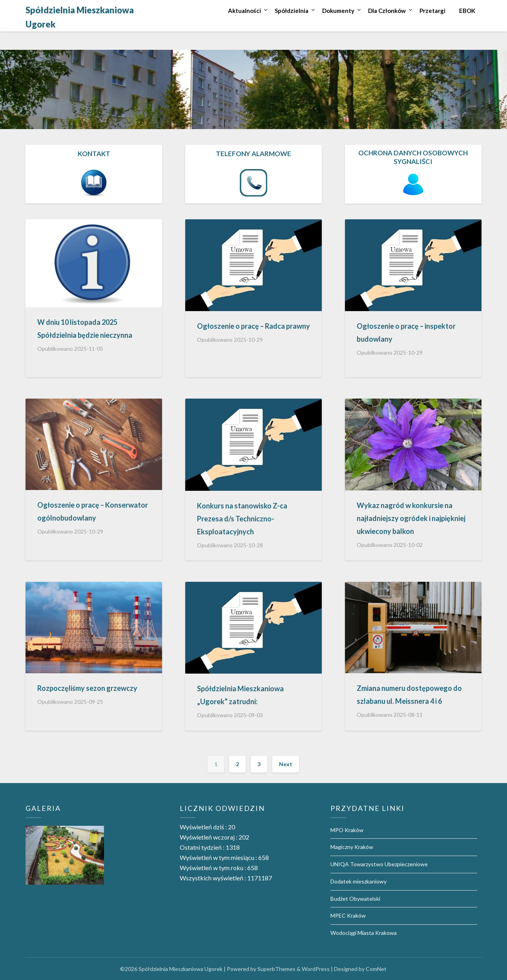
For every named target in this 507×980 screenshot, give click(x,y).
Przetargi (432, 11)
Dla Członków (387, 11)
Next (286, 764)
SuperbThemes (276, 969)
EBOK (467, 11)
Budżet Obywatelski (355, 899)
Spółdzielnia (292, 11)
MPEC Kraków (348, 915)
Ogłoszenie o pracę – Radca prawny (253, 326)
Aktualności (244, 11)
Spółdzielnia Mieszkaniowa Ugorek (80, 17)
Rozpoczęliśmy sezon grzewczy (87, 688)
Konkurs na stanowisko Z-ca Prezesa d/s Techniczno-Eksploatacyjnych (242, 519)
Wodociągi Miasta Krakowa (364, 933)
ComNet (376, 969)
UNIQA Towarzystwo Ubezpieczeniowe (379, 864)
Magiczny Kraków (352, 847)
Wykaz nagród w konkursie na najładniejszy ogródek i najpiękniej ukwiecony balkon (411, 518)
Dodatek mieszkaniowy (358, 881)
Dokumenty (338, 11)
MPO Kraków (347, 830)
